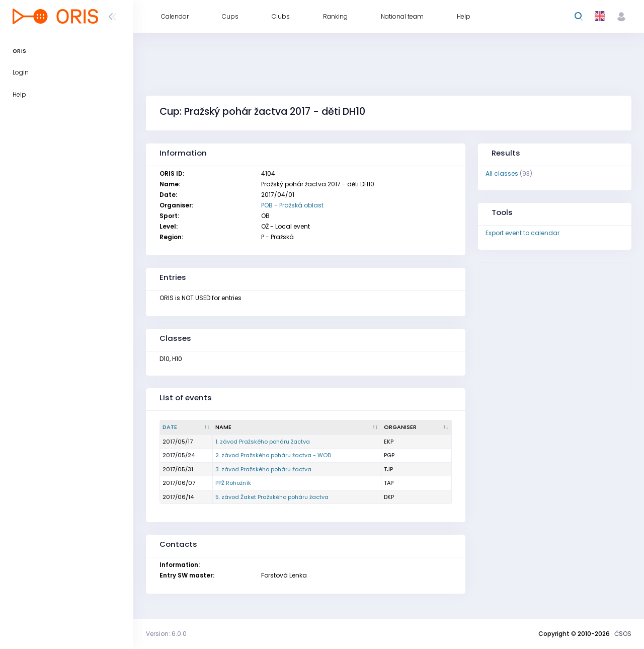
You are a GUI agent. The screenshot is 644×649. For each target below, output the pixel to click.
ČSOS (623, 634)
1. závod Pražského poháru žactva (263, 442)
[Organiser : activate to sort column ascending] (417, 427)
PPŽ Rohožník (233, 483)
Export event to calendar (522, 233)
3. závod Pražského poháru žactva (263, 469)
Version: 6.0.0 (166, 634)
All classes (502, 173)
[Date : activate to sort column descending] (186, 427)
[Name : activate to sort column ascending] (297, 427)
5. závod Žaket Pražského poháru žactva (272, 497)
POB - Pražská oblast (292, 205)
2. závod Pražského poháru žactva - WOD (273, 455)
